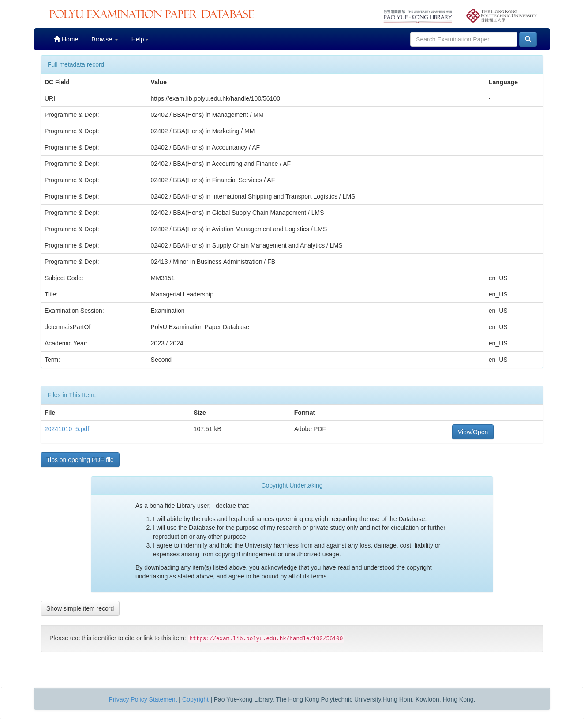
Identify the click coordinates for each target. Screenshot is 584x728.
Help (140, 39)
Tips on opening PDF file (80, 460)
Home (66, 39)
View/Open (473, 432)
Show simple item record (80, 608)
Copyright (195, 699)
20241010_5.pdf (67, 429)
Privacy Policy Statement (143, 699)
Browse (105, 39)
